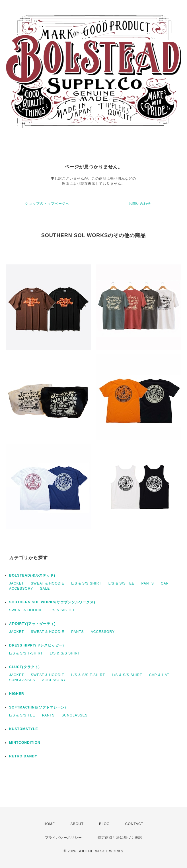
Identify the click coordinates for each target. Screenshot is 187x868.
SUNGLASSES (22, 680)
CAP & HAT (159, 675)
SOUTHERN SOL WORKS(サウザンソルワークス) (52, 602)
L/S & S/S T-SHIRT (26, 653)
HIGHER (17, 694)
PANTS (148, 583)
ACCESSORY (21, 589)
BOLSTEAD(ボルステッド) (32, 575)
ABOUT (77, 824)
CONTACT (134, 824)
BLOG (104, 824)
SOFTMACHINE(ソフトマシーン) (38, 707)
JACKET (17, 583)
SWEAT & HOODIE (48, 583)
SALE (45, 589)
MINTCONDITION (25, 743)
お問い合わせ (140, 204)
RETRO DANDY (23, 756)
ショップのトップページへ (47, 204)
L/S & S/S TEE (121, 583)
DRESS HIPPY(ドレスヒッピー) (37, 645)
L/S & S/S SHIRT (86, 583)
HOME (49, 824)
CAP (165, 583)
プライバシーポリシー (63, 838)
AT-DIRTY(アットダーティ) (32, 624)
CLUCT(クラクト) (24, 667)
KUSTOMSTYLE (23, 729)
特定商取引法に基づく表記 (120, 838)
